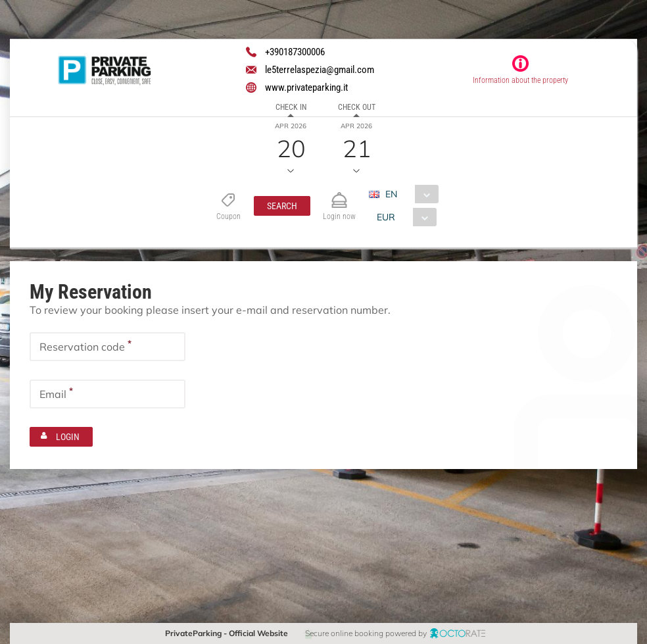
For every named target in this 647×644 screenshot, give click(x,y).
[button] (282, 206)
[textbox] (108, 347)
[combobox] (409, 194)
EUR (386, 217)
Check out (357, 107)
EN (391, 194)
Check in (291, 107)
